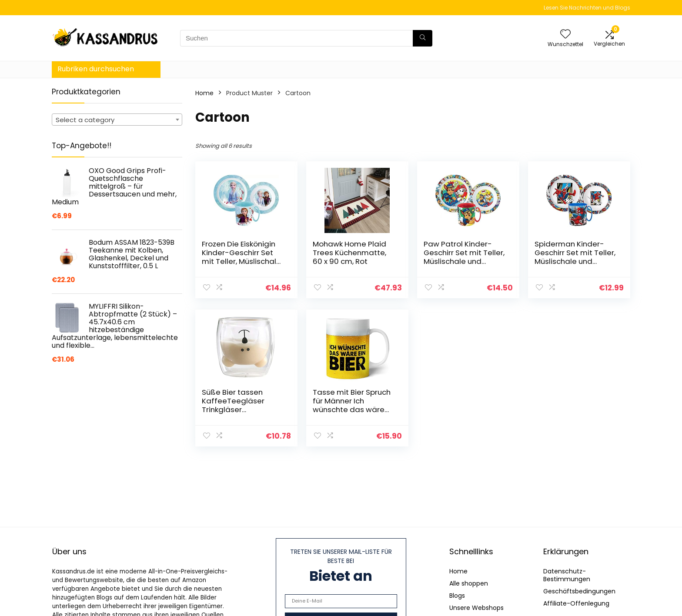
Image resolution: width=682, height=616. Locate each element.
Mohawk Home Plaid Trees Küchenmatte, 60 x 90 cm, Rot (349, 253)
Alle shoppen (469, 583)
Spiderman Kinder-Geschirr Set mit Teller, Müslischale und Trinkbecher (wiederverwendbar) (575, 261)
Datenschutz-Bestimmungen (567, 575)
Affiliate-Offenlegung (576, 603)
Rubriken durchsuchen (96, 69)
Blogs (457, 596)
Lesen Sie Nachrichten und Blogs (587, 8)
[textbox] (117, 120)
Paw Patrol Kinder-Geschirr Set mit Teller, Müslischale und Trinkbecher (464, 257)
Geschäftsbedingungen (579, 591)
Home (204, 93)
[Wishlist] (565, 35)
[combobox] (117, 120)
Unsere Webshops (476, 608)
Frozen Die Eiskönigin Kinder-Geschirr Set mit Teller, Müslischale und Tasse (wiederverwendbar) (241, 261)
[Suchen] (423, 38)
